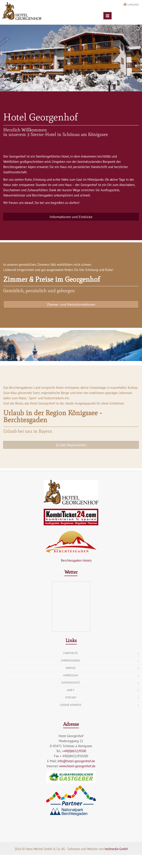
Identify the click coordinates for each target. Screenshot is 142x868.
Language (133, 5)
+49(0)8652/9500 (74, 751)
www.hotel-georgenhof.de (77, 766)
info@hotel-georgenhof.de (76, 761)
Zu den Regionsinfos (71, 445)
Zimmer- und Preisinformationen (71, 304)
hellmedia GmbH (116, 849)
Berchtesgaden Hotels (71, 560)
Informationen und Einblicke (71, 217)
